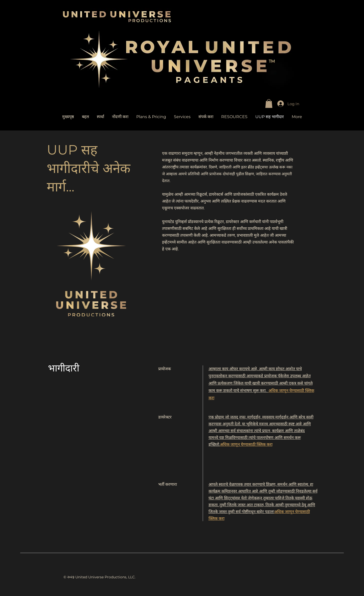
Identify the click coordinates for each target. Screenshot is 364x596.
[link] (269, 104)
